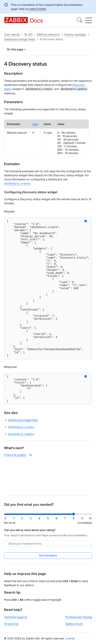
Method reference (48, 34)
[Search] (79, 20)
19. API (28, 34)
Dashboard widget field (23, 456)
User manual (12, 34)
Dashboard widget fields (20, 39)
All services (11, 627)
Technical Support (16, 620)
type (35, 124)
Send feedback (48, 558)
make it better (37, 9)
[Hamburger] (89, 20)
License (70, 641)
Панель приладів (75, 34)
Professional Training (79, 620)
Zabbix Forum (74, 627)
